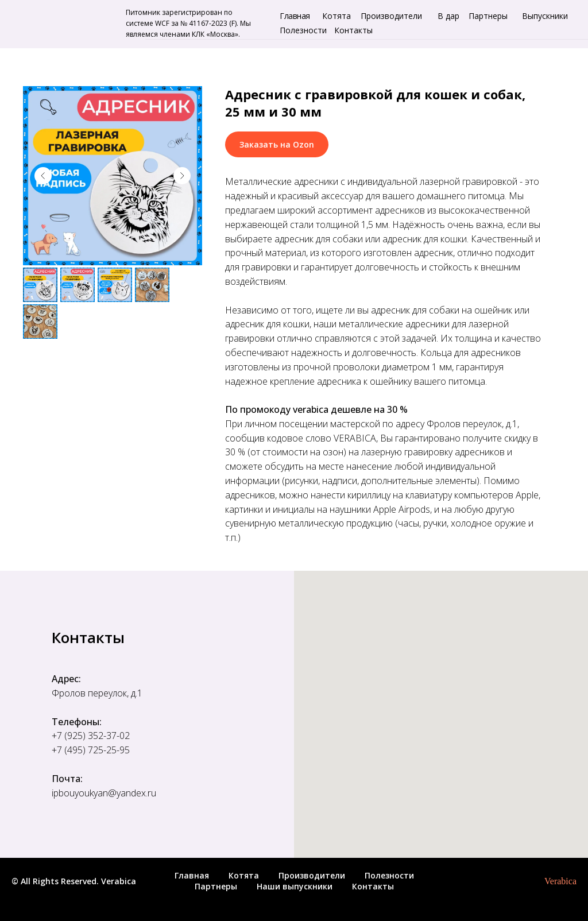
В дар (448, 16)
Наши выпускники (295, 886)
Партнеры (488, 16)
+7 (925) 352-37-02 (91, 736)
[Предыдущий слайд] (43, 176)
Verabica (560, 881)
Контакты (353, 30)
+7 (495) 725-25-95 (91, 750)
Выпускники (545, 16)
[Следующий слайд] (182, 176)
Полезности (303, 30)
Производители (391, 16)
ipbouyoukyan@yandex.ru (104, 793)
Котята (336, 16)
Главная (295, 16)
